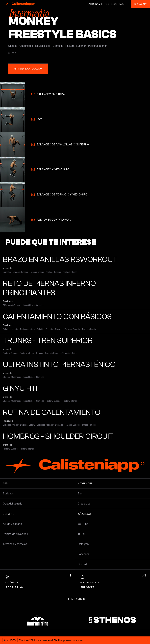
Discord (82, 564)
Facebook (84, 554)
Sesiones (8, 494)
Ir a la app (140, 4)
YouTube (83, 524)
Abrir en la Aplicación (28, 69)
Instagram (84, 544)
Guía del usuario (13, 504)
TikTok (82, 534)
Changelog (84, 504)
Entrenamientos (98, 4)
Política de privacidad (15, 534)
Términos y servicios (15, 544)
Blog (114, 4)
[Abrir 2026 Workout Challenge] (75, 640)
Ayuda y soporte (12, 524)
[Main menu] (124, 4)
